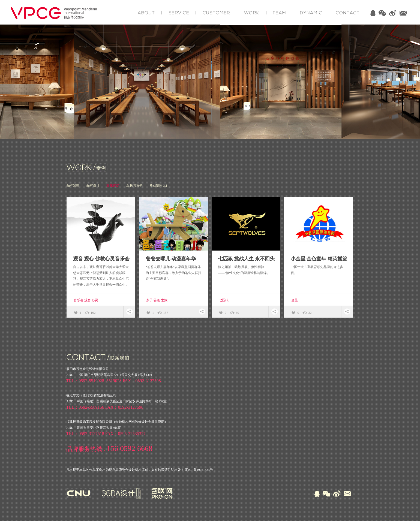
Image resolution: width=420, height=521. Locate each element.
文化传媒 (113, 185)
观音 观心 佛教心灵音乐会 (101, 259)
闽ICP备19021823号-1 (200, 470)
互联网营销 (134, 185)
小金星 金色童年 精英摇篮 (319, 259)
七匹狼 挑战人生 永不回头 (246, 259)
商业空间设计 (159, 185)
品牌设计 (93, 185)
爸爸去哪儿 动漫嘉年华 (171, 259)
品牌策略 (73, 185)
